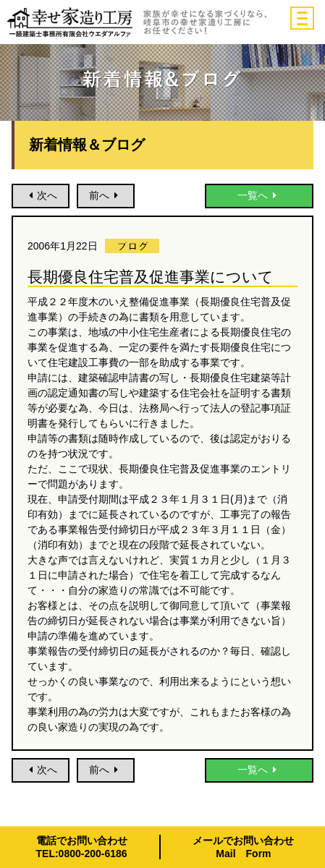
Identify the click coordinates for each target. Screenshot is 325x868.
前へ (106, 195)
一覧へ (259, 195)
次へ (41, 195)
